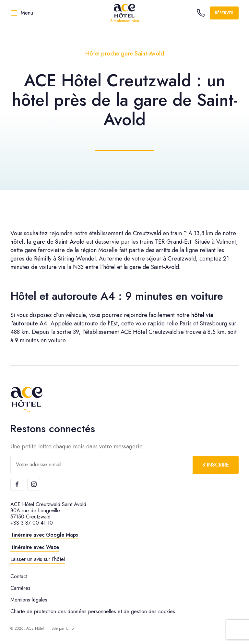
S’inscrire (216, 465)
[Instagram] (34, 484)
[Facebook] (17, 484)
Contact (19, 576)
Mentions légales (29, 600)
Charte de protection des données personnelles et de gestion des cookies (93, 611)
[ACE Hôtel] (124, 13)
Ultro (70, 628)
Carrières (20, 588)
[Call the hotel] (201, 13)
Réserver (224, 13)
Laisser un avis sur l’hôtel (38, 559)
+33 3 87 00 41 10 (32, 523)
